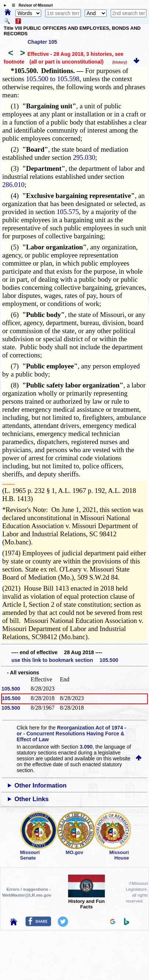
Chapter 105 (42, 42)
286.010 (13, 185)
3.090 (86, 747)
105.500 (11, 689)
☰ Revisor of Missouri (31, 5)
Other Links (31, 799)
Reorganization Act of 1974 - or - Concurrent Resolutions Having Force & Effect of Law (71, 734)
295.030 (84, 157)
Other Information (40, 786)
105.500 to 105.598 (53, 79)
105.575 (68, 212)
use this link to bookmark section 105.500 (65, 660)
